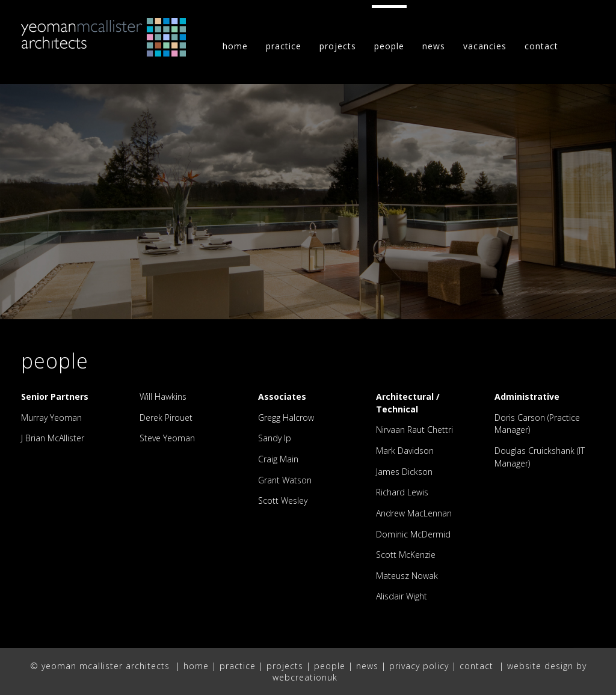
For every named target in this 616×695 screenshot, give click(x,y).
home (235, 46)
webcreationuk (306, 677)
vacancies (485, 46)
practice (284, 46)
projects (338, 46)
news (434, 46)
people (389, 46)
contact (541, 46)
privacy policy (419, 666)
